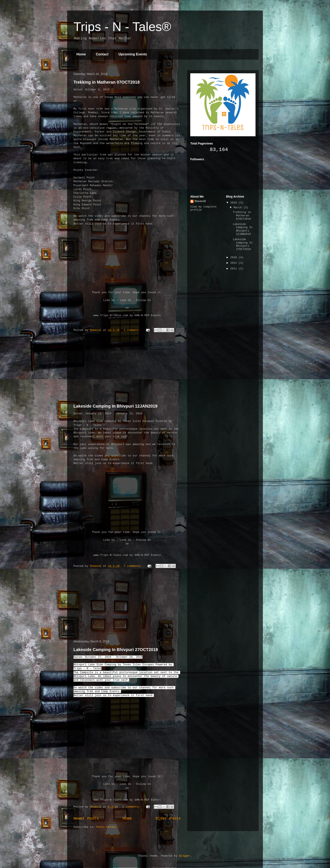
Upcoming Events (133, 54)
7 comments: (134, 566)
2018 (234, 257)
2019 (234, 203)
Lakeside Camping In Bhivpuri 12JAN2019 (115, 406)
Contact (102, 54)
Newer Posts (86, 819)
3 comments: (132, 807)
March (239, 208)
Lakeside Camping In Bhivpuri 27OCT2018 (116, 650)
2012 (234, 263)
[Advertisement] (127, 369)
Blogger (185, 856)
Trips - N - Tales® (122, 27)
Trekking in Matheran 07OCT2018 (107, 82)
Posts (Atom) (106, 827)
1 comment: (133, 330)
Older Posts (168, 819)
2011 (234, 269)
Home (81, 54)
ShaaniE (200, 201)
